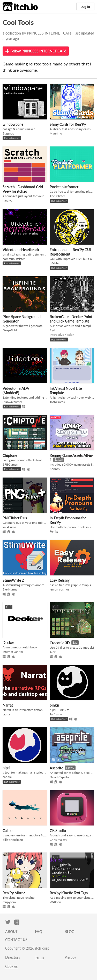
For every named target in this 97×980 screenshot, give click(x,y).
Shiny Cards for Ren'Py (68, 124)
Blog (69, 932)
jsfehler (55, 263)
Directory (13, 957)
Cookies (11, 966)
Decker (8, 643)
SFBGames (10, 464)
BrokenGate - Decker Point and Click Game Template (71, 319)
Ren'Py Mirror (14, 893)
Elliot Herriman (13, 840)
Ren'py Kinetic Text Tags (69, 893)
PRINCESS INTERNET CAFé (49, 33)
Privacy (70, 957)
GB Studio (58, 831)
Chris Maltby (58, 840)
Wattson (55, 902)
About (11, 932)
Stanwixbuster (12, 402)
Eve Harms (10, 589)
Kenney (55, 469)
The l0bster (57, 196)
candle (7, 777)
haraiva (8, 200)
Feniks (54, 531)
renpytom (9, 902)
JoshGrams (57, 402)
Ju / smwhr (57, 714)
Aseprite (56, 768)
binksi (54, 705)
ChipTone (10, 455)
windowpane (13, 124)
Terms (40, 957)
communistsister (14, 259)
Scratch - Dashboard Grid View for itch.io (23, 189)
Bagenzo (8, 133)
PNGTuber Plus (15, 518)
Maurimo (56, 133)
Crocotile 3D (60, 643)
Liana (6, 714)
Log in (85, 6)
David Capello (59, 777)
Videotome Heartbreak (21, 250)
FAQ (39, 932)
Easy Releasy (60, 580)
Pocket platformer (64, 187)
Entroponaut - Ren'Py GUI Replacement (70, 252)
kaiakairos (9, 527)
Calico (8, 831)
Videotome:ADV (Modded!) (16, 391)
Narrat (8, 705)
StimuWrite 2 (13, 580)
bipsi (6, 768)
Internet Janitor (13, 652)
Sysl (52, 330)
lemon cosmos (59, 589)
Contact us (16, 940)
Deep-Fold (10, 330)
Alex (53, 652)
